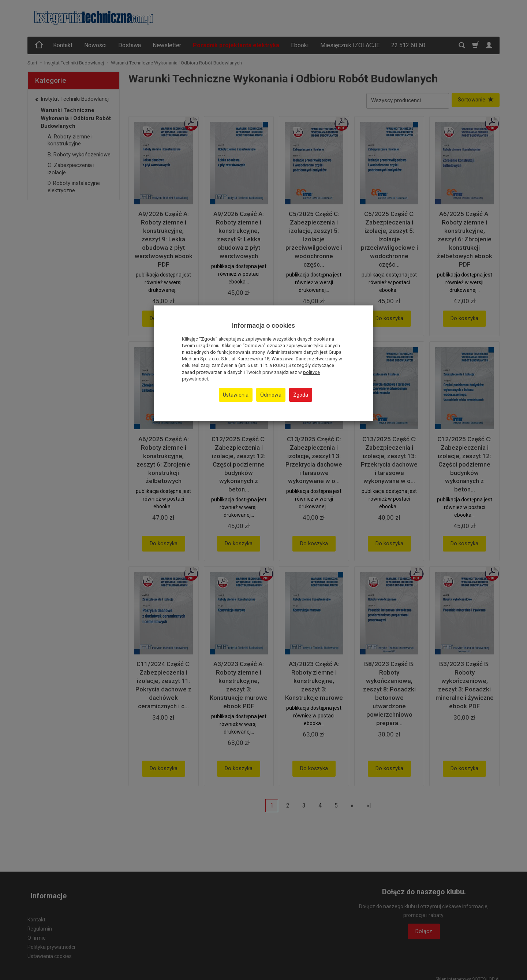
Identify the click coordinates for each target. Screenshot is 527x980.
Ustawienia (236, 395)
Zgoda (301, 395)
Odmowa (271, 395)
